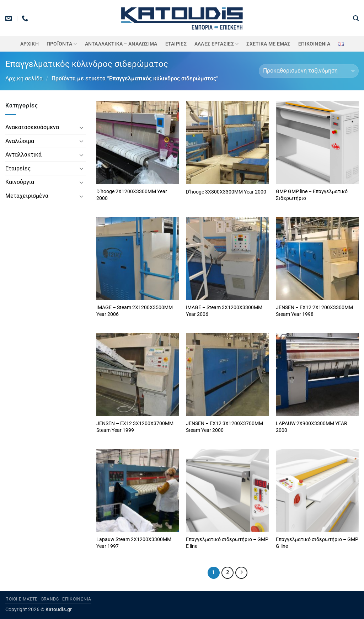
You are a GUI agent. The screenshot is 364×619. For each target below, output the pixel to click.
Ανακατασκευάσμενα (32, 127)
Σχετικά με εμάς (268, 44)
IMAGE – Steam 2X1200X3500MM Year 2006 (135, 311)
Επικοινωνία (314, 44)
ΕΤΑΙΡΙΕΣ (176, 44)
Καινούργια (20, 182)
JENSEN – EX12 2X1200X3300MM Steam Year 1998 (314, 311)
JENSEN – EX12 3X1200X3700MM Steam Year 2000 (224, 427)
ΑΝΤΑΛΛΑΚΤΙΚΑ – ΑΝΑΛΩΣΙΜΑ (121, 44)
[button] (356, 18)
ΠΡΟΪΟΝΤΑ (62, 44)
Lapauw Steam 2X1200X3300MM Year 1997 (134, 543)
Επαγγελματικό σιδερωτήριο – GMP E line (227, 543)
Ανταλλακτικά (23, 155)
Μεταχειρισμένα (27, 196)
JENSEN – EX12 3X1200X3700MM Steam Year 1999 (135, 427)
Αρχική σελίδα (24, 78)
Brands (50, 599)
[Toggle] (81, 127)
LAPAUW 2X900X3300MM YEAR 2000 (312, 427)
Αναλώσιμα (20, 141)
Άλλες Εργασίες (217, 44)
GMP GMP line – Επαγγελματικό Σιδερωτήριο (312, 195)
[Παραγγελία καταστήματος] (309, 71)
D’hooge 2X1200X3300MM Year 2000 (132, 195)
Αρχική (30, 44)
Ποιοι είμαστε (22, 599)
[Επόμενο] (241, 573)
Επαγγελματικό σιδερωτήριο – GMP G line (317, 543)
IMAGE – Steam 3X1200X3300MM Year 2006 (224, 311)
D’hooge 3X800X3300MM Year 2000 (226, 192)
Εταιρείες (18, 168)
